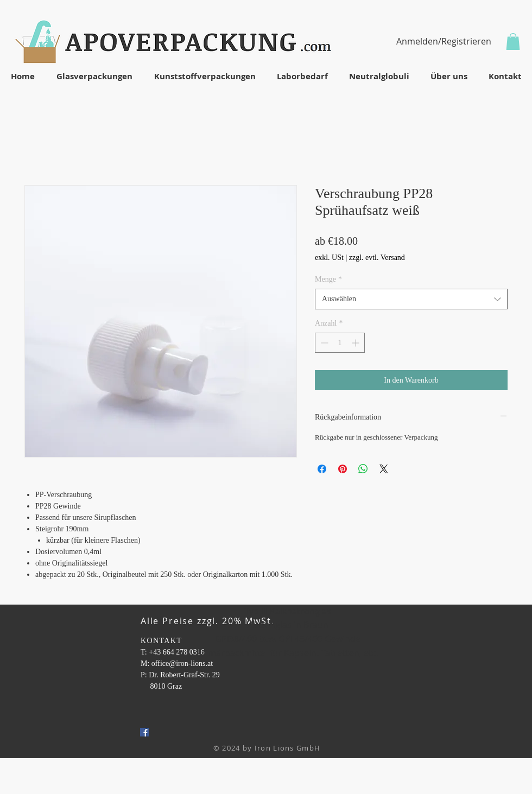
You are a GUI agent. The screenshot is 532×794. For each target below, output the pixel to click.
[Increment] (356, 343)
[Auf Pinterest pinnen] (343, 469)
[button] (513, 42)
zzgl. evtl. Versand (377, 258)
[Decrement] (323, 343)
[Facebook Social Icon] (144, 732)
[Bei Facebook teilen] (322, 469)
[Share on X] (384, 469)
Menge (328, 279)
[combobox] (411, 299)
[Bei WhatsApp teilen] (363, 469)
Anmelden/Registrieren (444, 41)
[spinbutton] (340, 343)
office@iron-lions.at (182, 663)
